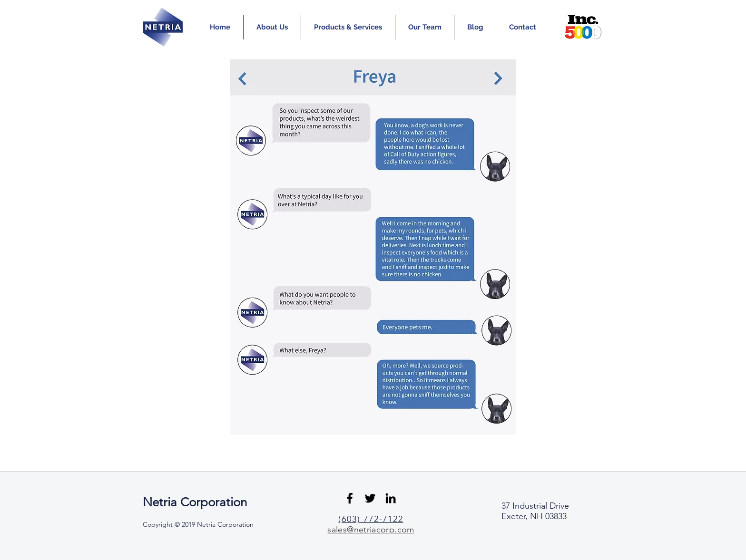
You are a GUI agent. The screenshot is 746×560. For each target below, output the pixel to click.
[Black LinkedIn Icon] (391, 498)
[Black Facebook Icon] (350, 498)
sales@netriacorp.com (371, 530)
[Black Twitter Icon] (370, 498)
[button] (272, 27)
